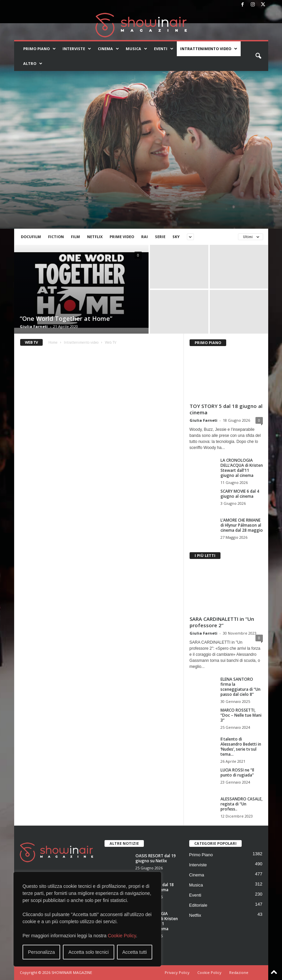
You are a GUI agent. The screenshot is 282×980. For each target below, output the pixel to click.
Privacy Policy (177, 972)
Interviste (77, 49)
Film (75, 237)
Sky (176, 237)
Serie (160, 237)
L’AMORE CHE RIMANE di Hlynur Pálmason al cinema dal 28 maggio (242, 525)
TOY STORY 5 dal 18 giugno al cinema (226, 409)
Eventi (164, 49)
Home (53, 342)
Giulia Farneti (34, 326)
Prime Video (122, 237)
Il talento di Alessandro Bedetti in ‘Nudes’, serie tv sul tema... (241, 747)
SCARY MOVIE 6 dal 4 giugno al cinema (240, 494)
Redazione (239, 972)
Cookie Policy (122, 936)
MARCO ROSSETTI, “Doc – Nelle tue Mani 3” (241, 715)
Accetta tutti (135, 952)
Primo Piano (39, 49)
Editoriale (198, 905)
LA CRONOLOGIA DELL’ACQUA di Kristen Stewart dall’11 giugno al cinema (242, 468)
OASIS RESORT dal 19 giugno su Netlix (156, 858)
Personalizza (41, 952)
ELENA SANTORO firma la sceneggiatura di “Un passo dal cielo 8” (240, 687)
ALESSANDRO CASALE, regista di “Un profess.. (241, 804)
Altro (33, 64)
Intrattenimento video (209, 49)
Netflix (95, 237)
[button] (258, 56)
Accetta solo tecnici (89, 952)
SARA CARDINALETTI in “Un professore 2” (222, 622)
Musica (136, 49)
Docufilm (31, 237)
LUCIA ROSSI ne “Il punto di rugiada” (237, 772)
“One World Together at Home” (66, 318)
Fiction (56, 237)
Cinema (108, 49)
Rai (145, 237)
